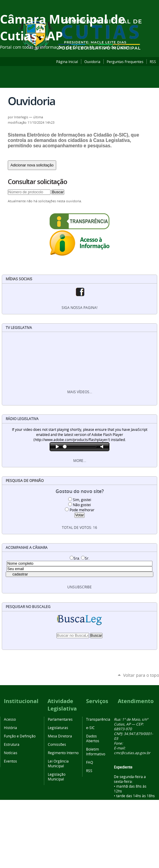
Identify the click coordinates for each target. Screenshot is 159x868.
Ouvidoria (92, 62)
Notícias (11, 753)
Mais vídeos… (80, 392)
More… (80, 461)
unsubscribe (79, 587)
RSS (153, 62)
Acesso (10, 719)
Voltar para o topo (141, 675)
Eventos (10, 761)
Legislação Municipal (57, 777)
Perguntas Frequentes (125, 62)
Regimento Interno (63, 753)
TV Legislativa (19, 328)
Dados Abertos (93, 738)
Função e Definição (20, 736)
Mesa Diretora (60, 736)
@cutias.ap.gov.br (136, 753)
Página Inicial (67, 62)
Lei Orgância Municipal (58, 763)
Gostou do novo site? (80, 491)
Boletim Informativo (96, 751)
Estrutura (12, 744)
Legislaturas (58, 728)
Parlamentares (60, 719)
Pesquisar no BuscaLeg (28, 607)
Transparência (98, 719)
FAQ (90, 762)
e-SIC (90, 728)
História (10, 728)
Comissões (57, 744)
